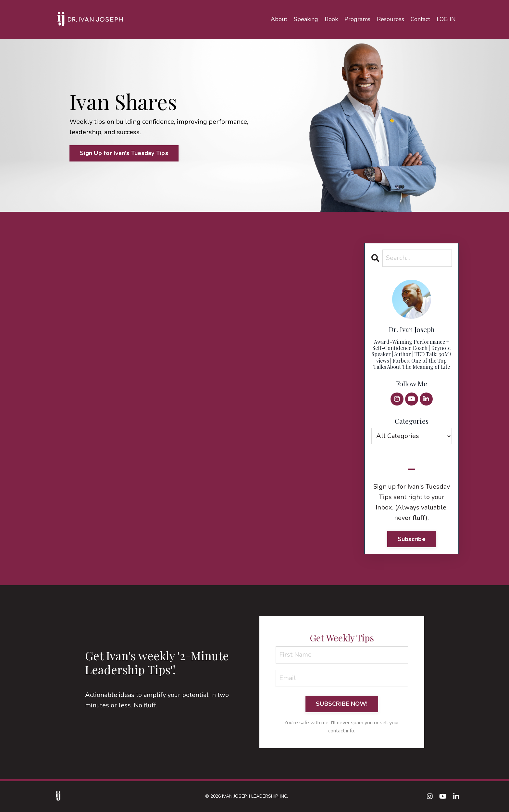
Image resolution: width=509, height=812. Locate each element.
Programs (357, 19)
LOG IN (446, 19)
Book (331, 19)
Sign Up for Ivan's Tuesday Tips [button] (124, 153)
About (279, 19)
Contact (420, 19)
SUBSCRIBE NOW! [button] (342, 704)
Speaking (306, 19)
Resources (391, 19)
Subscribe (412, 539)
